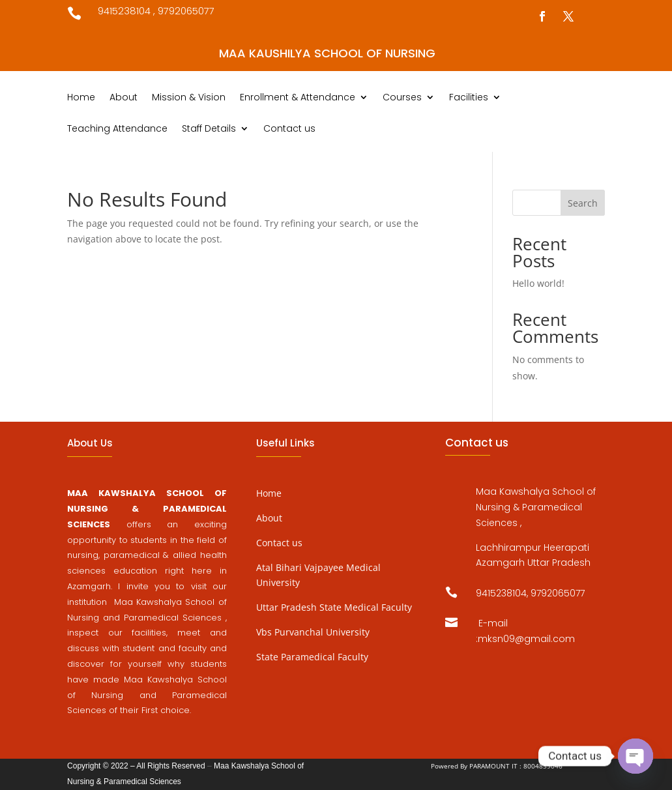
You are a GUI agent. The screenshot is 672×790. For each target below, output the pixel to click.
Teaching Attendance (117, 129)
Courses (402, 98)
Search (583, 203)
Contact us (289, 129)
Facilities (469, 98)
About (124, 98)
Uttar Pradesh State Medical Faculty (334, 607)
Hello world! (538, 283)
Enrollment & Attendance (298, 98)
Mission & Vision (189, 98)
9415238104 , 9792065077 (156, 11)
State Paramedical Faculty (312, 657)
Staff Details (209, 129)
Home (81, 98)
